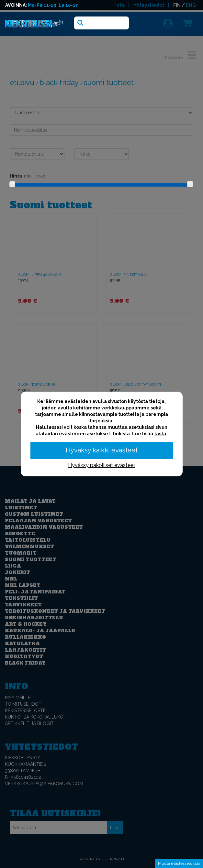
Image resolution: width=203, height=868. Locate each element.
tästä (160, 434)
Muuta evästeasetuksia (179, 863)
